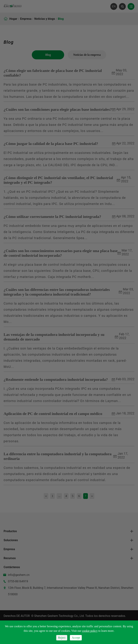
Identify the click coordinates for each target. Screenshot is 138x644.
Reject (62, 638)
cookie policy (90, 631)
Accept (76, 638)
